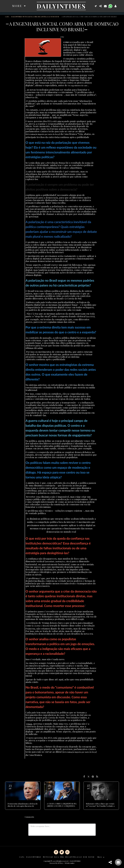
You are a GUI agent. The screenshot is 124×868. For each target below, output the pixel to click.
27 (88, 786)
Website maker (70, 863)
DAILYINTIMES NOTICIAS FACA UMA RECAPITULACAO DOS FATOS (35, 17)
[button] (96, 6)
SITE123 (61, 863)
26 (49, 786)
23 (10, 786)
